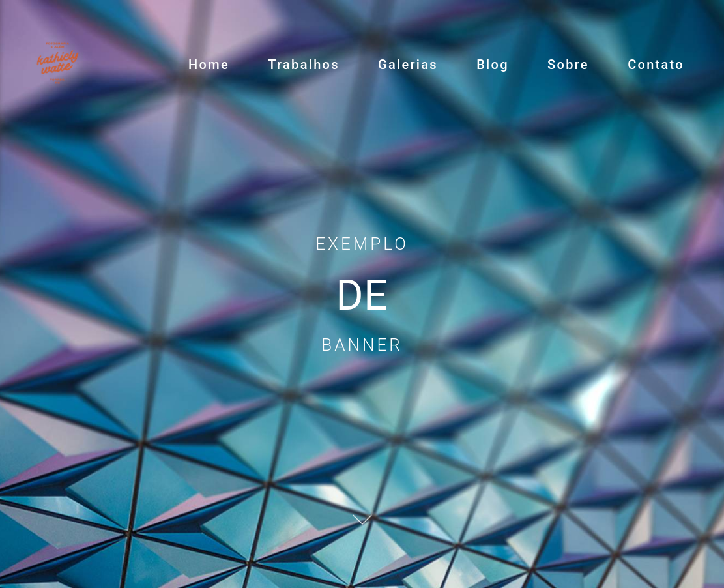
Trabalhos (304, 65)
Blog (493, 65)
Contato (656, 65)
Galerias (408, 65)
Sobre (568, 65)
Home (209, 65)
